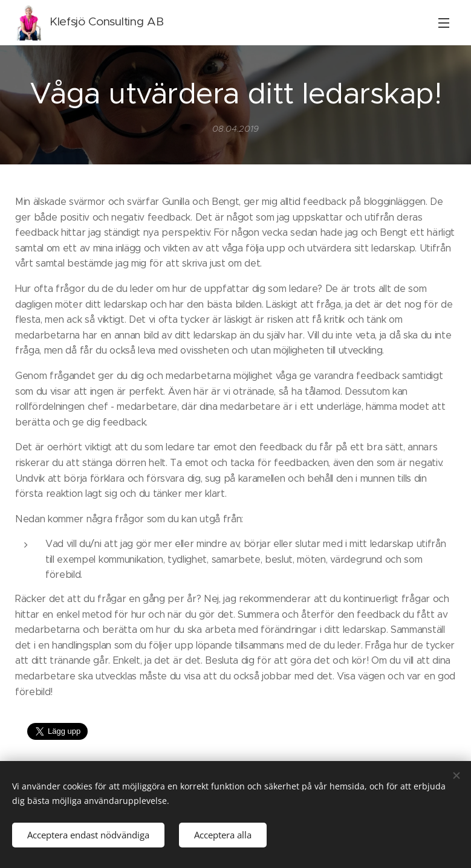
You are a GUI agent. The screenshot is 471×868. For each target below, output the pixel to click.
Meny (444, 23)
